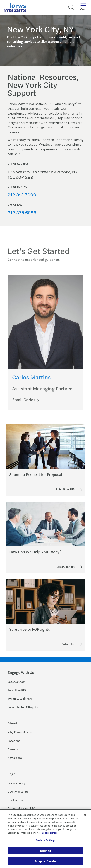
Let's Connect (17, 682)
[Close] (85, 815)
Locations (14, 741)
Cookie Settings (18, 791)
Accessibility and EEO (21, 808)
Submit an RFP (17, 690)
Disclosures (15, 800)
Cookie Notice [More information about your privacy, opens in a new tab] (50, 833)
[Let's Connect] (66, 567)
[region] (45, 839)
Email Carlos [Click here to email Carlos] (24, 403)
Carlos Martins (31, 380)
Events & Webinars (20, 698)
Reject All (45, 851)
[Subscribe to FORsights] (68, 644)
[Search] (71, 8)
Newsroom (15, 758)
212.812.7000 (22, 194)
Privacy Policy (16, 783)
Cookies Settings (45, 840)
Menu (83, 7)
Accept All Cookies (45, 861)
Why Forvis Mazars (20, 732)
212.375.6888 (22, 212)
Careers (13, 749)
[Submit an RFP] (65, 489)
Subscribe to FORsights (23, 707)
